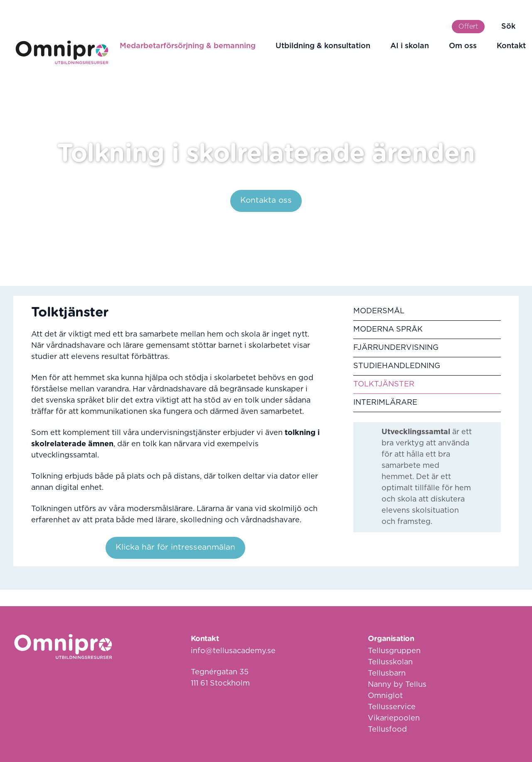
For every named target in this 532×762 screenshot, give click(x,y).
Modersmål (379, 311)
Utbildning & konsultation (323, 46)
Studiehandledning (397, 366)
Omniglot (385, 696)
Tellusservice (392, 707)
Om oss (463, 46)
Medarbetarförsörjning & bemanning (188, 46)
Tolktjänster (384, 384)
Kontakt (511, 46)
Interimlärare (385, 403)
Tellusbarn (387, 674)
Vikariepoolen (394, 718)
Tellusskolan (390, 662)
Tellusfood (387, 730)
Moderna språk (388, 329)
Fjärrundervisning (396, 348)
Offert (468, 27)
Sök (508, 27)
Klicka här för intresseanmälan (175, 547)
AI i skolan (410, 46)
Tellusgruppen (394, 651)
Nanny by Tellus (397, 685)
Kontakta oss (266, 200)
